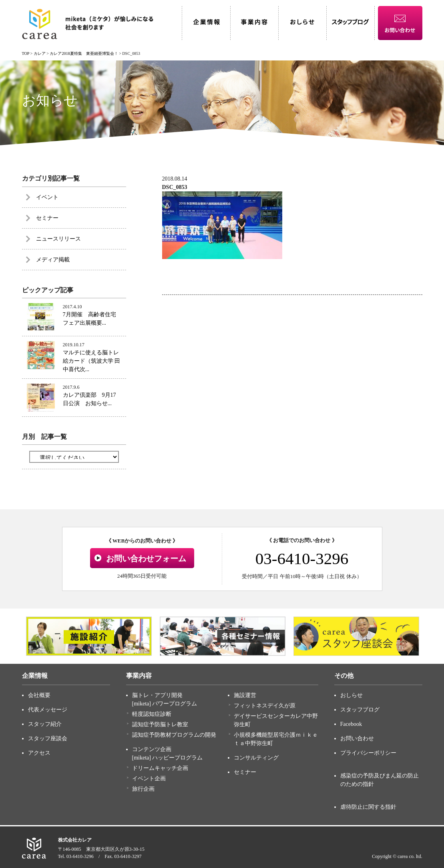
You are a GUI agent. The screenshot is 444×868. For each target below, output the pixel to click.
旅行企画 (143, 789)
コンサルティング (256, 758)
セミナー (47, 218)
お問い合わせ (357, 738)
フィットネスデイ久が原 (265, 706)
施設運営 (245, 695)
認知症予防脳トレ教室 (160, 724)
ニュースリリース (58, 239)
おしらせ (352, 695)
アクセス (39, 753)
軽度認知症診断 (152, 714)
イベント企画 (149, 779)
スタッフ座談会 (48, 738)
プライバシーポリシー (368, 753)
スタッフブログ (360, 710)
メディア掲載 (53, 260)
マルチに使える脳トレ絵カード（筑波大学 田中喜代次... (92, 361)
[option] (89, 636)
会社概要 (39, 695)
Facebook (351, 724)
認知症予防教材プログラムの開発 (174, 735)
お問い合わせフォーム (146, 559)
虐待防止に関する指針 (368, 807)
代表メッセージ (48, 710)
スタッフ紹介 (45, 724)
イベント (47, 197)
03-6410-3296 (302, 559)
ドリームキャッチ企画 (160, 768)
